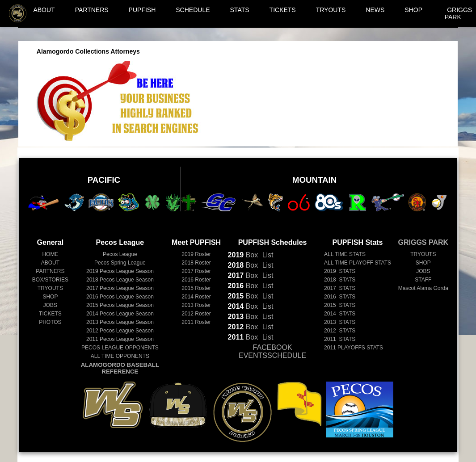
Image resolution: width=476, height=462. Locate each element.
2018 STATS (340, 280)
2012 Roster (196, 314)
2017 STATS (340, 288)
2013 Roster (196, 305)
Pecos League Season (120, 271)
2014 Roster (196, 297)
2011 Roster (196, 322)
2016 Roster (196, 280)
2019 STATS (340, 271)
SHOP (413, 10)
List (267, 255)
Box (243, 255)
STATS (240, 10)
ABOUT (44, 10)
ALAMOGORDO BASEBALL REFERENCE (120, 368)
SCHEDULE (193, 10)
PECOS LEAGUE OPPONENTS (120, 348)
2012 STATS (340, 331)
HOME (50, 254)
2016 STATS (340, 297)
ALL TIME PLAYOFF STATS (358, 263)
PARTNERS (92, 10)
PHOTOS (50, 322)
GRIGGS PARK (459, 13)
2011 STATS (340, 339)
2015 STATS (340, 305)
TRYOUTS (331, 10)
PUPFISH (142, 10)
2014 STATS (340, 314)
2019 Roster (196, 254)
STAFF (423, 280)
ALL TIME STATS (345, 254)
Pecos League (120, 254)
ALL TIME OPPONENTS (120, 356)
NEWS (375, 10)
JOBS (50, 305)
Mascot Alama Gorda (423, 288)
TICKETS (283, 10)
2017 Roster (196, 271)
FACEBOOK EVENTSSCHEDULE (272, 351)
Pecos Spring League (120, 263)
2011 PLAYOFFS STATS (354, 348)
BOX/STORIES (50, 280)
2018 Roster (196, 263)
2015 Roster (196, 288)
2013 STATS (340, 322)
